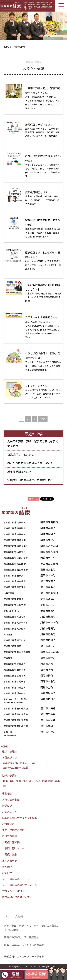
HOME (6, 47)
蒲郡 (57, 781)
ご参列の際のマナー (13, 848)
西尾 (51, 781)
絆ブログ (7, 806)
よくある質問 (10, 861)
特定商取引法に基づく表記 (17, 897)
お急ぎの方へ (10, 812)
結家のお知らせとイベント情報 (20, 818)
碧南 (44, 781)
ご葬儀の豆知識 (11, 842)
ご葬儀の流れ (10, 854)
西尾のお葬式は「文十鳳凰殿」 (22, 937)
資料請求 (7, 867)
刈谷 (25, 781)
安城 (19, 781)
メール (34, 499)
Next (43, 419)
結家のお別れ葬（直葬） (17, 768)
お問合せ (7, 873)
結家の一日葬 (27, 763)
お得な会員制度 (11, 800)
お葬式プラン (10, 757)
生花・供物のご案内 (13, 830)
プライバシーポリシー (15, 891)
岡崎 (6, 781)
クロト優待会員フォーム (16, 879)
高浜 (38, 781)
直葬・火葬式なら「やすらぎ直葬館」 (25, 945)
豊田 (12, 781)
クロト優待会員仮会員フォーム (20, 885)
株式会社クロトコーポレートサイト (24, 956)
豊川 (6, 786)
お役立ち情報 (10, 836)
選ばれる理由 (10, 751)
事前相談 (7, 794)
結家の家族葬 (11, 763)
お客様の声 (8, 824)
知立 (31, 781)
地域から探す (10, 775)
